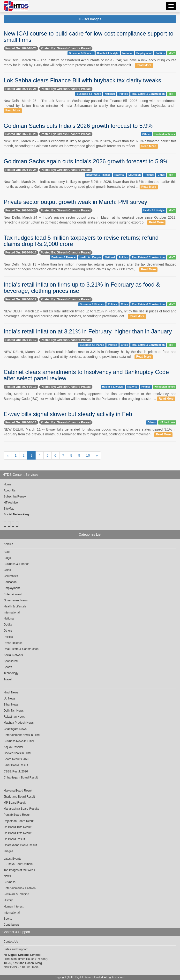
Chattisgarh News (15, 729)
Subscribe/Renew (15, 497)
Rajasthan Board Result (19, 821)
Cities (161, 175)
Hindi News (11, 692)
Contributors (11, 925)
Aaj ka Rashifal (13, 747)
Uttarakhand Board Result (20, 845)
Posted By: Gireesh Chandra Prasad (66, 48)
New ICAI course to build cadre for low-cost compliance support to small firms (89, 37)
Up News (10, 699)
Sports (8, 667)
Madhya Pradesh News (19, 723)
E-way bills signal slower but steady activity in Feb (68, 414)
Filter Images (90, 19)
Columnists (11, 576)
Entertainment (13, 594)
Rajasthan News (14, 717)
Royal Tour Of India (20, 864)
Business (10, 882)
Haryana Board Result (18, 791)
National (127, 53)
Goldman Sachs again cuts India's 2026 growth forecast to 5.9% (86, 161)
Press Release (13, 643)
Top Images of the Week (19, 870)
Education (135, 175)
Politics (160, 53)
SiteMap (9, 509)
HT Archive (11, 503)
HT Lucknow (167, 422)
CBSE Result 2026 (16, 771)
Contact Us (11, 942)
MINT (172, 53)
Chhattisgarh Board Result (21, 778)
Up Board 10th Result (18, 827)
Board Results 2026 (16, 759)
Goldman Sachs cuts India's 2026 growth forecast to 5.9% (78, 126)
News (7, 876)
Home (7, 484)
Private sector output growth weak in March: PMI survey (75, 202)
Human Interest (14, 907)
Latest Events (12, 859)
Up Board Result (14, 839)
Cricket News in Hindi (17, 753)
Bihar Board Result (16, 765)
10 (88, 455)
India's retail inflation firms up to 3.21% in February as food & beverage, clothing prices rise (82, 288)
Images (8, 851)
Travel (8, 679)
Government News (16, 600)
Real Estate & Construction (148, 94)
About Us (10, 490)
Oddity (8, 625)
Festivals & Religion (16, 894)
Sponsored (11, 661)
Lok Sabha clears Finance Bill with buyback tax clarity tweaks (82, 80)
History (8, 900)
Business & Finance (81, 53)
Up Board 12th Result (18, 833)
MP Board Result (15, 803)
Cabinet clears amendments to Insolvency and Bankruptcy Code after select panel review (86, 375)
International (12, 612)
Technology (11, 673)
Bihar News (11, 705)
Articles (8, 544)
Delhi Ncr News (14, 711)
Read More (144, 65)
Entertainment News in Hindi (22, 735)
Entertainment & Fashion (20, 888)
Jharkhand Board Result (19, 797)
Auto (7, 552)
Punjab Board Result (17, 815)
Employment (144, 53)
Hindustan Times (165, 134)
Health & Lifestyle (108, 53)
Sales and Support (16, 949)
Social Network (13, 655)
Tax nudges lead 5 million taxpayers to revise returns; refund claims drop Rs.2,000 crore (81, 241)
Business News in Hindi (19, 741)
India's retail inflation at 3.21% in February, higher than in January (88, 331)
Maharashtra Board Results (21, 809)
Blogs (7, 558)
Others (146, 134)
